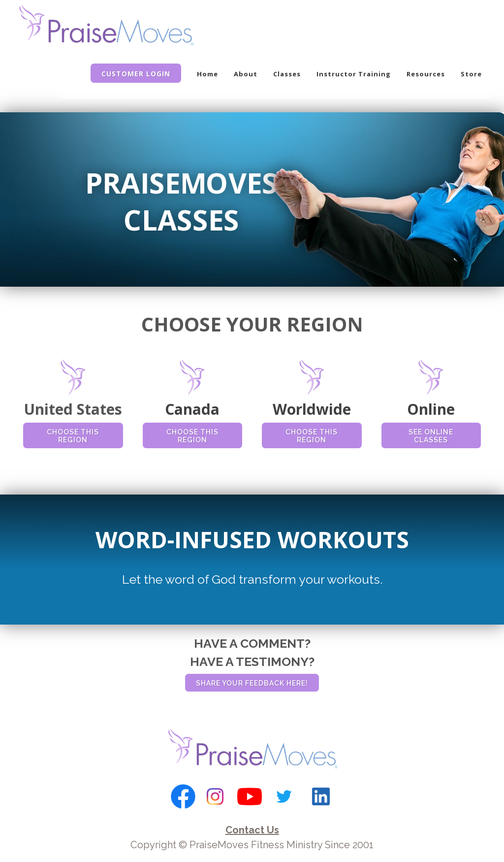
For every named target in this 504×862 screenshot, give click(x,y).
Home (207, 74)
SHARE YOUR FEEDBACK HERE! (252, 683)
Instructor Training (354, 74)
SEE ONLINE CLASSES (431, 436)
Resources (426, 74)
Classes (287, 74)
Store (471, 74)
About (246, 74)
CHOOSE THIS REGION (73, 436)
